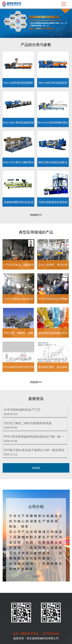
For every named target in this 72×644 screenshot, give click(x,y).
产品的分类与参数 (36, 45)
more (36, 468)
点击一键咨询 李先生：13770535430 (36, 633)
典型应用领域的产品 (36, 232)
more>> (36, 215)
